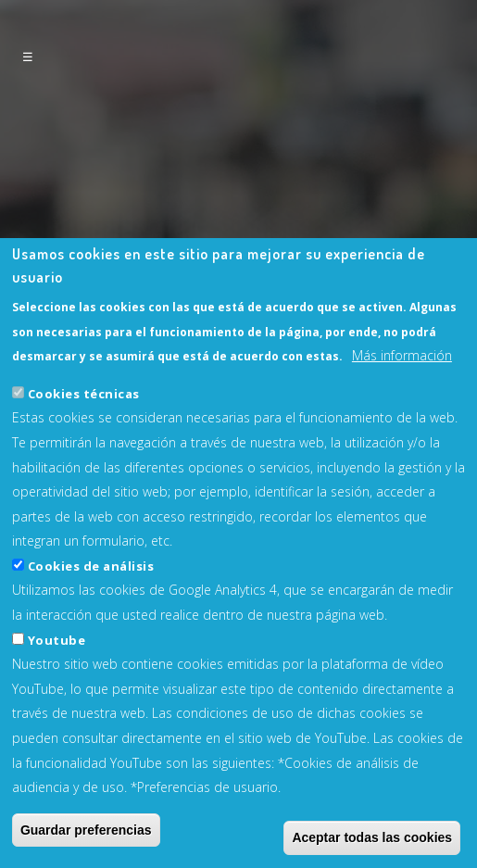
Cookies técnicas (84, 435)
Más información (402, 398)
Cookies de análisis (91, 609)
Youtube (57, 682)
